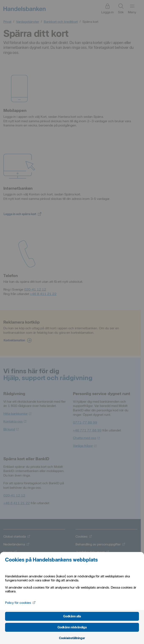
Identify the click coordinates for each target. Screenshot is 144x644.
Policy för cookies (20, 603)
